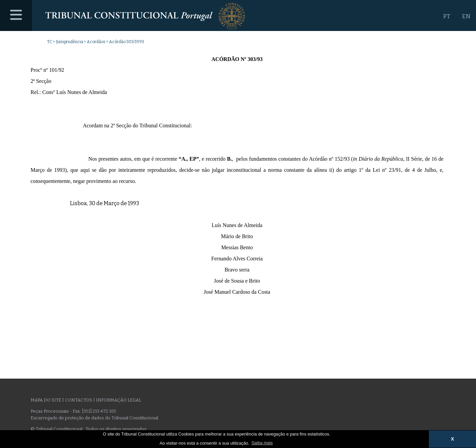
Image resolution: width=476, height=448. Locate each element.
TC (50, 42)
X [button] (452, 439)
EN (466, 16)
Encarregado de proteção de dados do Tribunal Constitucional (94, 418)
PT (447, 16)
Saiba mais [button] (262, 443)
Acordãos (96, 42)
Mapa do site (46, 400)
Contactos (79, 400)
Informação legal (118, 400)
